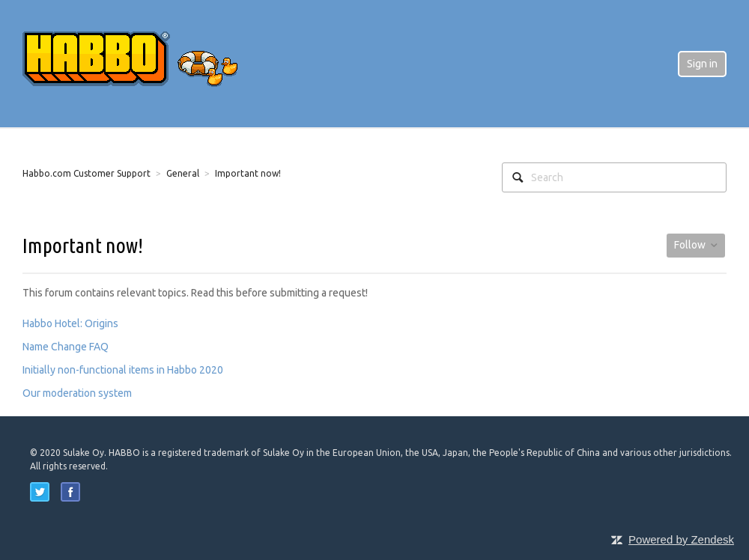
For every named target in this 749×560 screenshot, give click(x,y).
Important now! (248, 173)
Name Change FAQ (66, 347)
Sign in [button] (702, 64)
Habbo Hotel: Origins (70, 323)
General (183, 173)
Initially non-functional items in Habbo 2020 (123, 370)
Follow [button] (690, 245)
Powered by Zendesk (681, 539)
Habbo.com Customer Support (87, 173)
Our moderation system (77, 393)
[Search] (614, 177)
